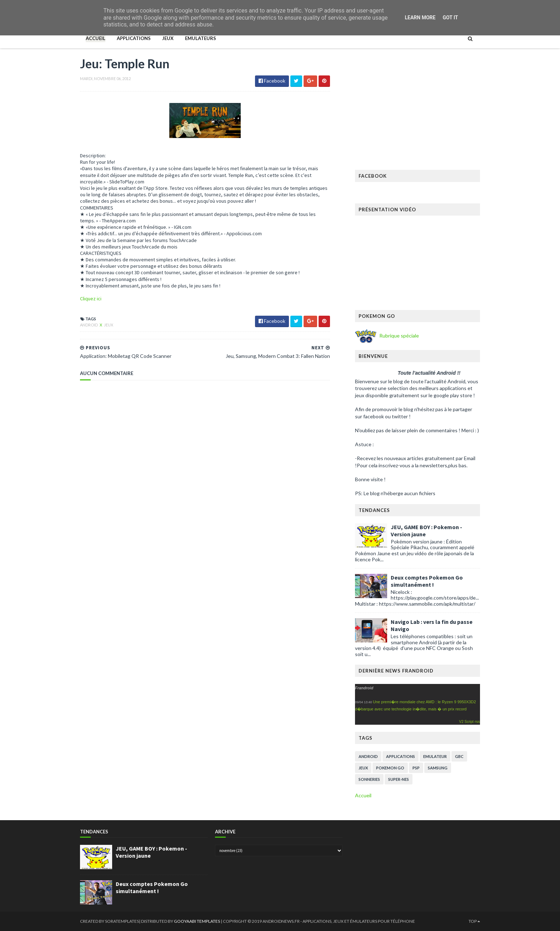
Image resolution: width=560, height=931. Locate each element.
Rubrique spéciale (399, 336)
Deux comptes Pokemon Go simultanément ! (427, 581)
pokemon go (390, 768)
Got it (450, 18)
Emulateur (435, 756)
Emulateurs (201, 38)
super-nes (399, 779)
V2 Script (467, 722)
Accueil (96, 38)
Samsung (438, 768)
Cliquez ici (91, 299)
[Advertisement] (417, 113)
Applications (134, 38)
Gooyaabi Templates (197, 921)
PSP (416, 768)
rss (477, 721)
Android (89, 325)
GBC (459, 756)
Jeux (168, 38)
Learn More (420, 18)
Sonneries (369, 779)
